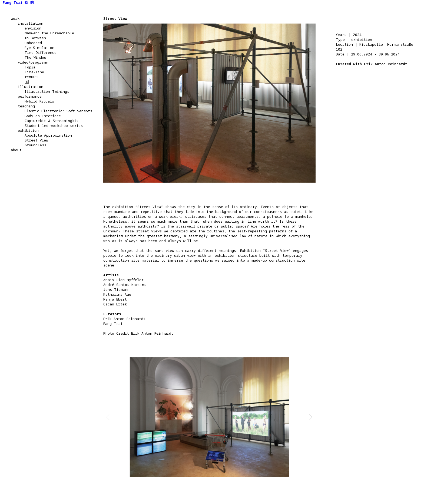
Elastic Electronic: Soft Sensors (58, 111)
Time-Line (34, 72)
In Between (35, 38)
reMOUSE (32, 77)
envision (33, 28)
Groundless (35, 145)
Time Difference (41, 52)
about (16, 150)
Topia (30, 67)
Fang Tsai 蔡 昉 (18, 2)
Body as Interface (43, 116)
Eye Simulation (39, 48)
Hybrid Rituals (39, 101)
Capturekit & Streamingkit (52, 121)
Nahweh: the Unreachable (49, 33)
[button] (311, 417)
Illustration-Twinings (47, 91)
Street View (36, 140)
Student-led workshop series (54, 126)
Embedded (33, 43)
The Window (35, 57)
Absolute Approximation (48, 135)
